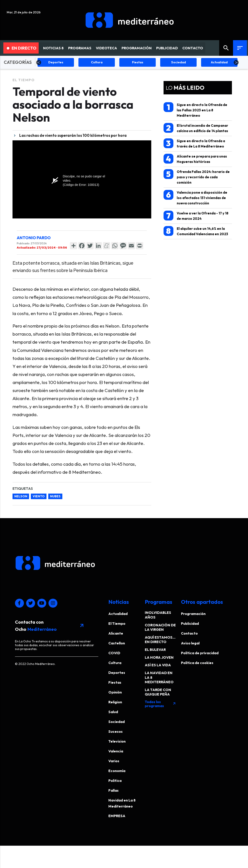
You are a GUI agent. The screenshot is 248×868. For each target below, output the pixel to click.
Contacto (189, 633)
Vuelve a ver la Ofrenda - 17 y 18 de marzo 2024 (196, 216)
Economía (117, 771)
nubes (55, 496)
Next (236, 62)
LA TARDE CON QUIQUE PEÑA (158, 692)
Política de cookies (197, 663)
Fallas (113, 790)
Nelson (21, 496)
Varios (114, 761)
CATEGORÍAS (18, 62)
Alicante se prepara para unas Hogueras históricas (195, 159)
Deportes (117, 673)
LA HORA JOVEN (159, 657)
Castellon (117, 643)
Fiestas (115, 682)
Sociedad (117, 722)
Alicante (116, 633)
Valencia (116, 751)
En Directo (22, 48)
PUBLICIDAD (167, 48)
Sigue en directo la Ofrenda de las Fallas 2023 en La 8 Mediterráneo (195, 110)
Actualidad (118, 614)
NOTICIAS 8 (53, 48)
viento (39, 496)
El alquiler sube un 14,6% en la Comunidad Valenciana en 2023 (196, 231)
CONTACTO (193, 48)
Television (117, 741)
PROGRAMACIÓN (137, 48)
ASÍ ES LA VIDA (158, 665)
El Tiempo (24, 80)
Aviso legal (190, 643)
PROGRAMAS (80, 48)
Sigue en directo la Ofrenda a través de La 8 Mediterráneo (194, 143)
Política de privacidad (200, 653)
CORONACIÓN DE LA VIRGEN (160, 627)
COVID (114, 653)
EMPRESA (117, 816)
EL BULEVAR (155, 650)
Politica (115, 781)
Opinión (115, 692)
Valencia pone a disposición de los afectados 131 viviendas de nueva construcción (195, 198)
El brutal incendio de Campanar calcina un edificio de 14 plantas (196, 128)
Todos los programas (160, 704)
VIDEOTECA (106, 48)
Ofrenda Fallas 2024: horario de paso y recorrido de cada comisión (197, 177)
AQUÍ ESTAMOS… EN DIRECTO (160, 640)
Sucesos (116, 731)
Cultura (115, 663)
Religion (115, 702)
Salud (113, 712)
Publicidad (190, 623)
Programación (193, 614)
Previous (39, 62)
